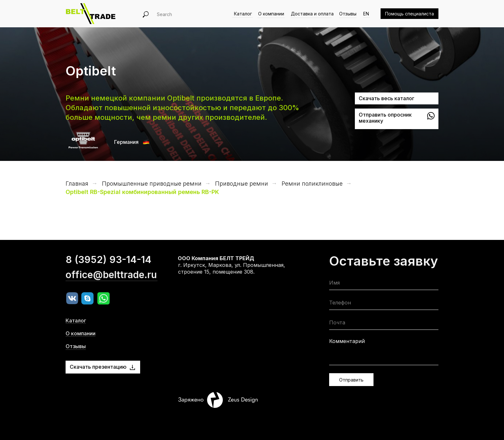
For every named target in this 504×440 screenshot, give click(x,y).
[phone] (384, 304)
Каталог (243, 14)
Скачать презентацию (98, 367)
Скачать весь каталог (387, 98)
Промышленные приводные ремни (152, 184)
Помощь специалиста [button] (410, 14)
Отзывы (348, 14)
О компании (271, 14)
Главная (77, 184)
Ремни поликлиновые (312, 184)
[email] (384, 324)
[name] (384, 284)
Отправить (351, 380)
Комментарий (347, 341)
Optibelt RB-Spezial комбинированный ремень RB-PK (142, 192)
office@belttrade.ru (111, 288)
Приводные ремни (242, 184)
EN (366, 14)
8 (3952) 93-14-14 (108, 273)
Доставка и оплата (312, 14)
